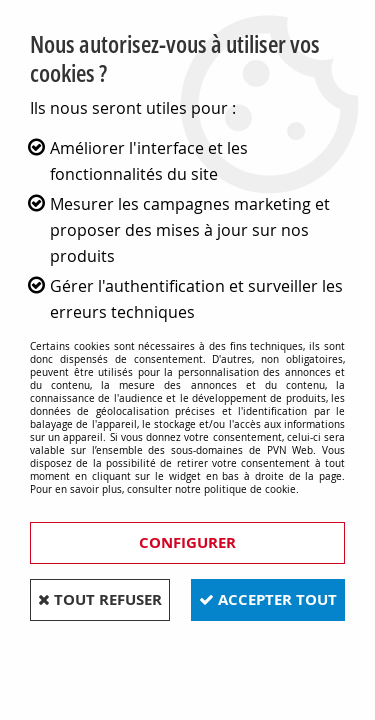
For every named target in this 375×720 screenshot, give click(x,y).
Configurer (187, 542)
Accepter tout (268, 599)
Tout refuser (100, 599)
